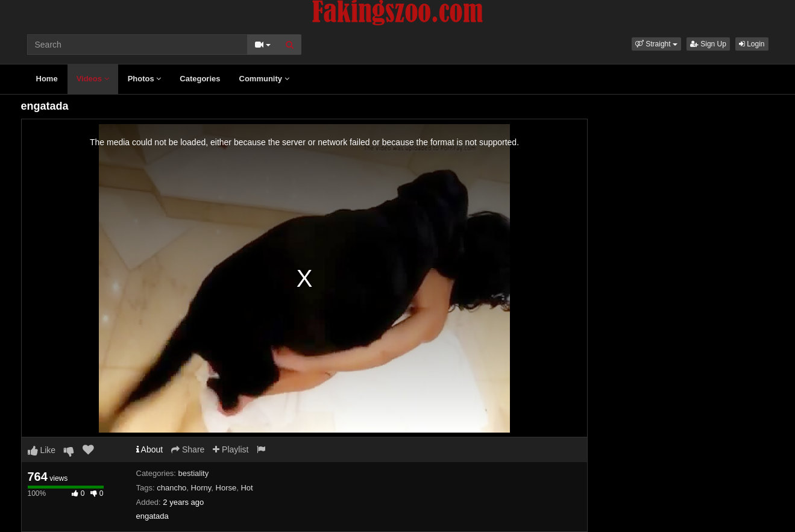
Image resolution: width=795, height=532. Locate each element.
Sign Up (708, 44)
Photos (145, 79)
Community (264, 79)
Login (752, 44)
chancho (171, 488)
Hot (247, 488)
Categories (200, 79)
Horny (201, 488)
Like (42, 450)
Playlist (231, 449)
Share (188, 449)
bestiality (194, 473)
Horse (226, 488)
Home (47, 79)
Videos (93, 79)
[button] (656, 44)
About (150, 449)
